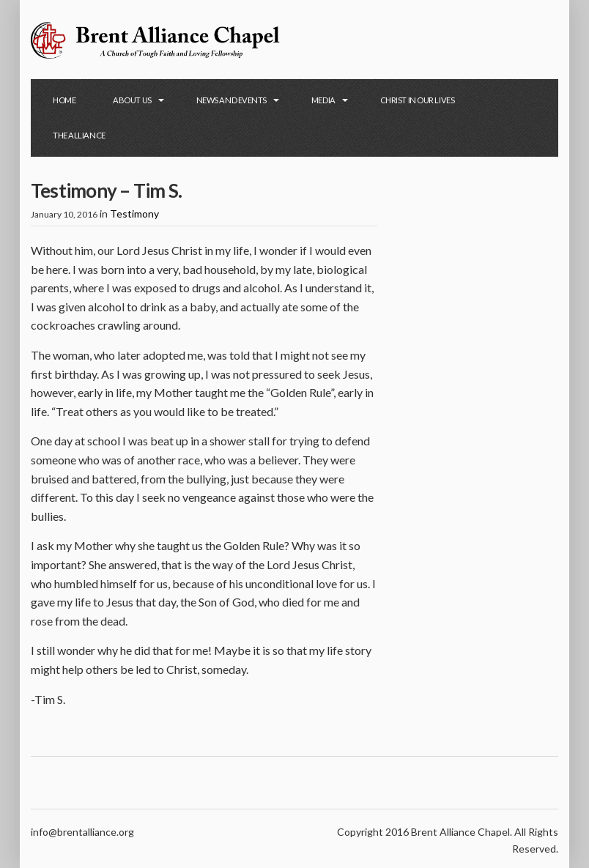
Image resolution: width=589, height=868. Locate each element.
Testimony (134, 214)
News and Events (231, 100)
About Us (132, 100)
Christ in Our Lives (418, 100)
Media (323, 100)
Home (64, 100)
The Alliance (79, 135)
